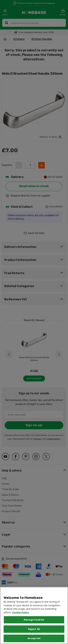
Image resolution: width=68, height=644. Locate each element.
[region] (34, 615)
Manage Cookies (34, 620)
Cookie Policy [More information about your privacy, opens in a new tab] (21, 612)
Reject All (34, 629)
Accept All (34, 638)
